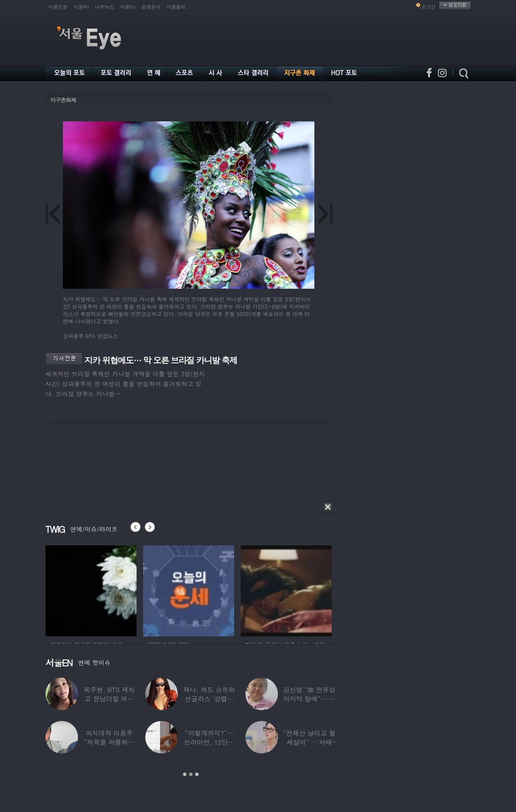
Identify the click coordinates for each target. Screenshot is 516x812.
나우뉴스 (105, 7)
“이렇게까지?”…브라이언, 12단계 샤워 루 (209, 742)
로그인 (429, 7)
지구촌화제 (63, 100)
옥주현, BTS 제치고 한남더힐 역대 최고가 (109, 699)
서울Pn (81, 7)
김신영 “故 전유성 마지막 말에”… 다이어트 (309, 699)
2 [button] (191, 774)
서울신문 (58, 7)
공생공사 (151, 7)
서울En (128, 7)
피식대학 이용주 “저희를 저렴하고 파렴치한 (109, 742)
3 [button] (197, 774)
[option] (91, 590)
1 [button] (185, 774)
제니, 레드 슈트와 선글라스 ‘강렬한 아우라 (209, 699)
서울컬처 (176, 7)
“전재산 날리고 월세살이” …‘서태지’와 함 (309, 742)
